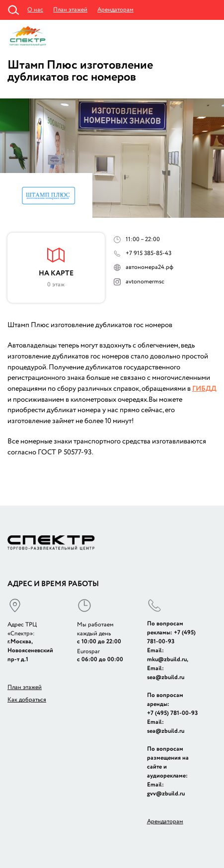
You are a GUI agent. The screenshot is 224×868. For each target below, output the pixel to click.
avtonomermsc (145, 282)
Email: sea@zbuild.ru (166, 673)
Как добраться (27, 700)
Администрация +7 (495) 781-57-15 (210, 10)
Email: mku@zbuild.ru (167, 655)
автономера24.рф (149, 267)
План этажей (70, 10)
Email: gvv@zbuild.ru (166, 789)
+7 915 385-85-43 (149, 253)
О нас (35, 10)
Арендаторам (115, 10)
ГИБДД (204, 389)
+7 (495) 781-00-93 (171, 637)
